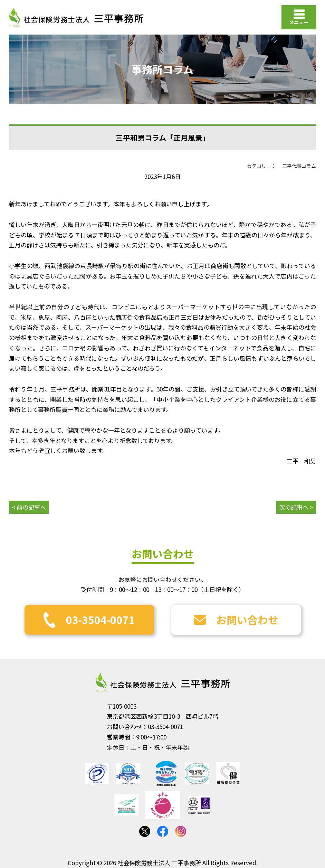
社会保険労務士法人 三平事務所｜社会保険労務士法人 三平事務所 (76, 17)
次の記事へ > (296, 507)
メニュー (299, 22)
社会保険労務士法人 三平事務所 (163, 682)
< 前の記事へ (29, 507)
